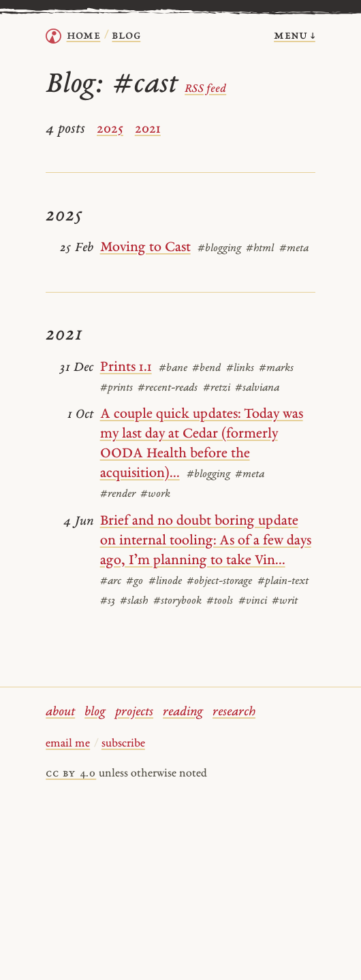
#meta (294, 249)
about (60, 712)
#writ (285, 601)
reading (183, 712)
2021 (148, 129)
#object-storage (219, 582)
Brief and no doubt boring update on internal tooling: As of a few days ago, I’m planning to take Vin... (206, 541)
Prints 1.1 (126, 367)
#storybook (177, 601)
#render (118, 494)
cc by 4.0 (71, 774)
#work (155, 494)
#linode (165, 582)
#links (240, 369)
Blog (126, 36)
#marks (276, 369)
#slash (134, 601)
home (84, 36)
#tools (220, 601)
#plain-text (283, 582)
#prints (116, 388)
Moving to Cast (145, 248)
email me (68, 744)
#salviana (257, 388)
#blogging (219, 249)
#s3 (108, 601)
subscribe (123, 744)
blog (95, 712)
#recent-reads (168, 388)
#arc (111, 582)
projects (134, 712)
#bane (173, 369)
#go (135, 582)
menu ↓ (295, 36)
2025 (110, 129)
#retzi (217, 388)
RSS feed (205, 89)
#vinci (253, 601)
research (234, 712)
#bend (206, 369)
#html (260, 249)
